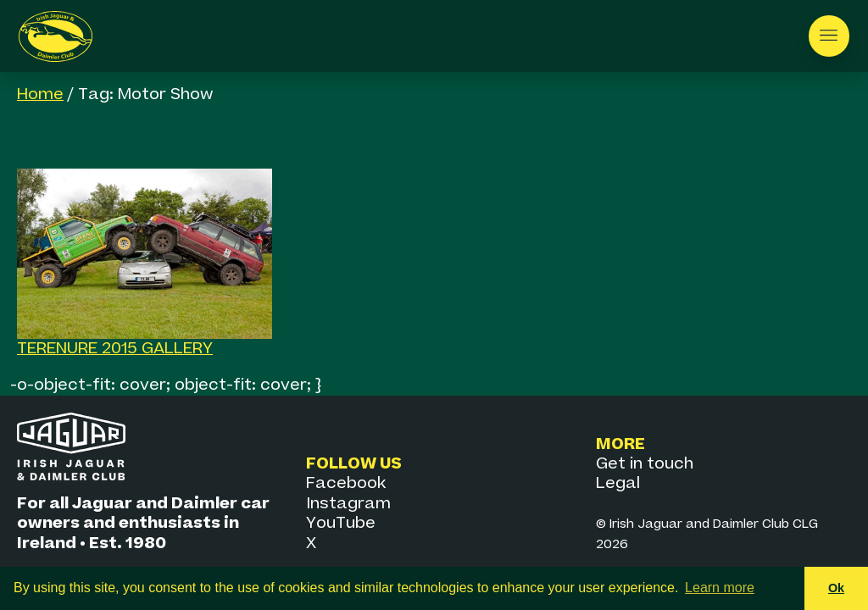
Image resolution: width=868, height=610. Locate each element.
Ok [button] (836, 588)
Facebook (346, 483)
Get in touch (645, 464)
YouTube (341, 523)
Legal (618, 483)
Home (40, 94)
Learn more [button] (720, 588)
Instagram (348, 504)
